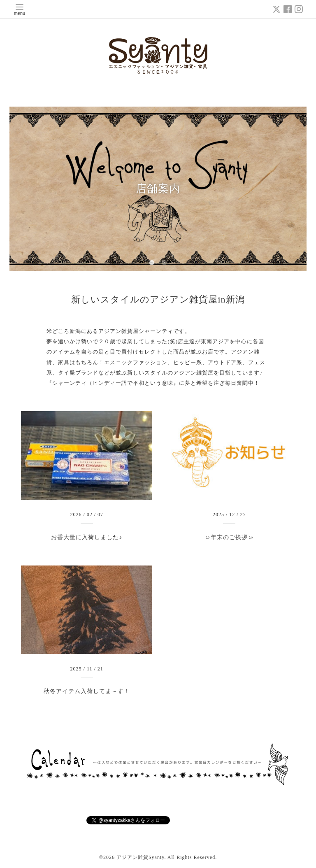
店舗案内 (158, 189)
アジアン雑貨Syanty (141, 857)
